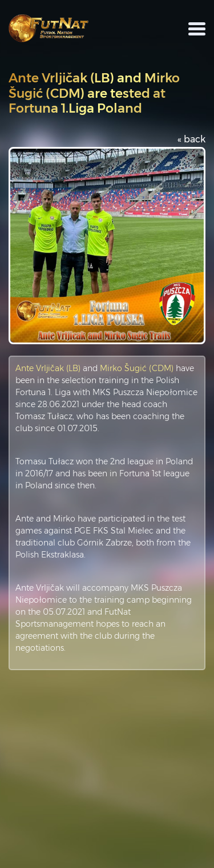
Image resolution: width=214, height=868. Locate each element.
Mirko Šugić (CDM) (137, 368)
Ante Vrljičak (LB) (48, 368)
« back (191, 139)
